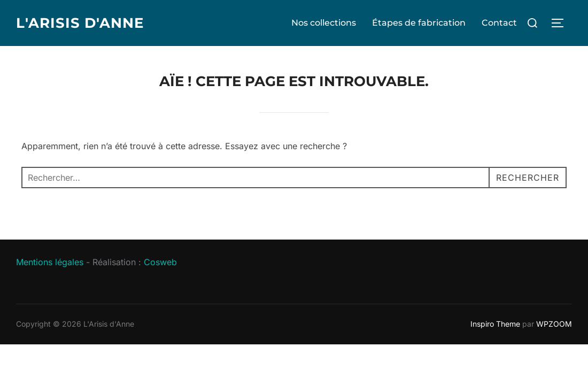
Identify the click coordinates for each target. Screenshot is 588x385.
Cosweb (160, 262)
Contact (499, 23)
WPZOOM (554, 324)
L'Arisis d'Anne (80, 23)
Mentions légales (50, 262)
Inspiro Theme (495, 324)
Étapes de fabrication (419, 23)
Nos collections (324, 23)
